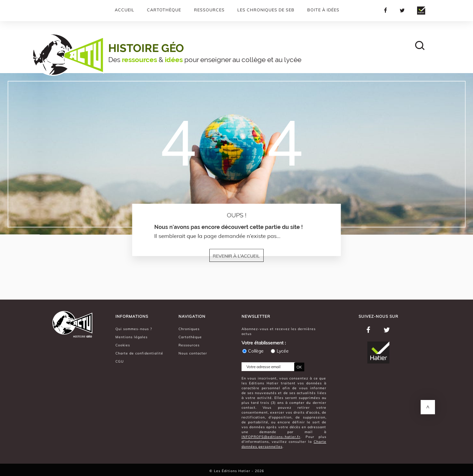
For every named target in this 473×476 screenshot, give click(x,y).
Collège (253, 351)
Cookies (123, 345)
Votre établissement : (264, 343)
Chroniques (189, 329)
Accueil (125, 10)
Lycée (279, 351)
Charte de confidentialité (139, 353)
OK (299, 367)
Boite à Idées (323, 10)
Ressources (209, 10)
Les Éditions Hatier (233, 471)
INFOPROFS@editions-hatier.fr (271, 437)
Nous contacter (193, 353)
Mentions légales (131, 337)
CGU (120, 361)
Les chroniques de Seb (266, 10)
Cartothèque (164, 10)
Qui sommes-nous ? (134, 329)
